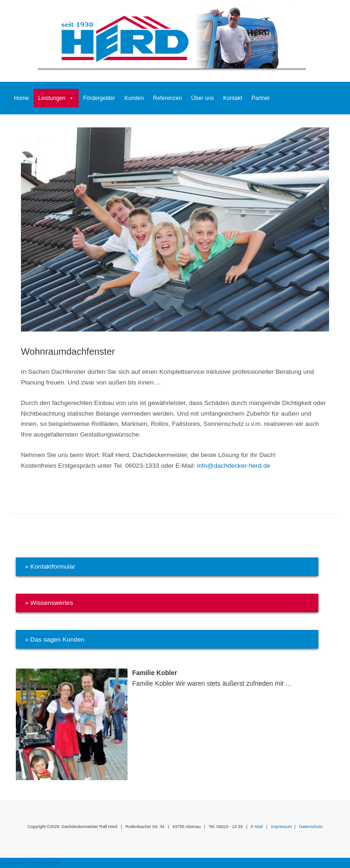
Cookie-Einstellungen (30, 863)
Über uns (203, 98)
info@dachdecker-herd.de (234, 466)
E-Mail (257, 827)
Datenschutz (311, 827)
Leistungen (56, 98)
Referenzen (168, 98)
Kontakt (233, 98)
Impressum (281, 827)
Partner (260, 98)
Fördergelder (99, 98)
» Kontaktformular (50, 567)
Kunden (134, 98)
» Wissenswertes (49, 603)
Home (21, 98)
